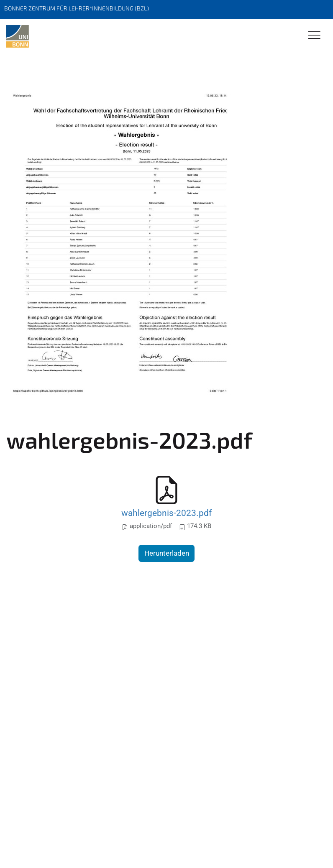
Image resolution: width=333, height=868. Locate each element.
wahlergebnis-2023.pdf (166, 513)
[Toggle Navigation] (314, 36)
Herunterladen (167, 553)
